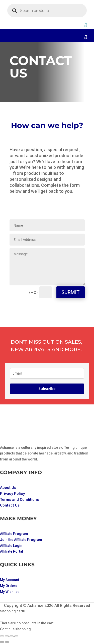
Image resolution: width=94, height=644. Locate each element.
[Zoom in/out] (2, 636)
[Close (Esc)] (16, 636)
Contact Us (10, 505)
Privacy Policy (12, 494)
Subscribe (47, 389)
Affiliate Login (11, 546)
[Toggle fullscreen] (7, 636)
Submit (71, 292)
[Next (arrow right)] (7, 642)
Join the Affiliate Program (21, 540)
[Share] (12, 636)
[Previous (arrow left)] (2, 642)
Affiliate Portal (12, 551)
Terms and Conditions (19, 500)
